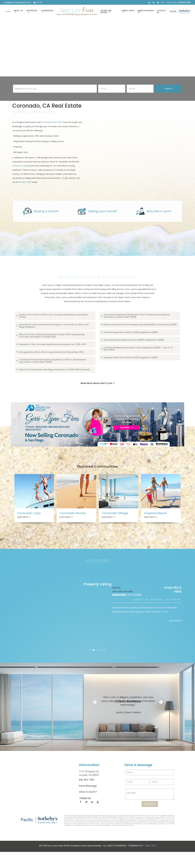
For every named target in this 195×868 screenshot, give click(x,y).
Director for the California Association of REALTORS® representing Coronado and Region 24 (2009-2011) (52, 346)
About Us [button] (18, 11)
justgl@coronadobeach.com (17, 2)
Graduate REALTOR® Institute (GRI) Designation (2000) (131, 367)
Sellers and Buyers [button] (106, 12)
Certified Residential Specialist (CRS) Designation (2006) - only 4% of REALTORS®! (138, 359)
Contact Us (162, 12)
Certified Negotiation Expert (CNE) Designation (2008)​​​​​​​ (131, 342)
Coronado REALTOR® (51, 127)
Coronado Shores (73, 524)
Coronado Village (115, 524)
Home (8, 12)
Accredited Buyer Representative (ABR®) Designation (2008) (134, 350)
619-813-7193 (25, 187)
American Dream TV (145, 12)
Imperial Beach (156, 524)
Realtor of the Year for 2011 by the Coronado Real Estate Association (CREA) (53, 326)
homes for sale (20, 171)
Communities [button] (47, 11)
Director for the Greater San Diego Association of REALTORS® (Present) (55, 380)
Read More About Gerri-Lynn (96, 393)
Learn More (23, 528)
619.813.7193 (184, 2)
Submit (150, 820)
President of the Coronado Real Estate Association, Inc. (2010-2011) (53, 354)
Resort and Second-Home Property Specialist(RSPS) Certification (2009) (140, 335)
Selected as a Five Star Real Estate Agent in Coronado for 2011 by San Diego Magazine (54, 336)
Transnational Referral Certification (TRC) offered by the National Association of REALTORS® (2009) (137, 326)
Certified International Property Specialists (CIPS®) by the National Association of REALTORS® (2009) (52, 371)
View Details (170, 637)
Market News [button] (128, 11)
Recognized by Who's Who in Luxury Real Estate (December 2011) (51, 362)
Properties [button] (32, 11)
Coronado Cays (29, 524)
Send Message (88, 802)
